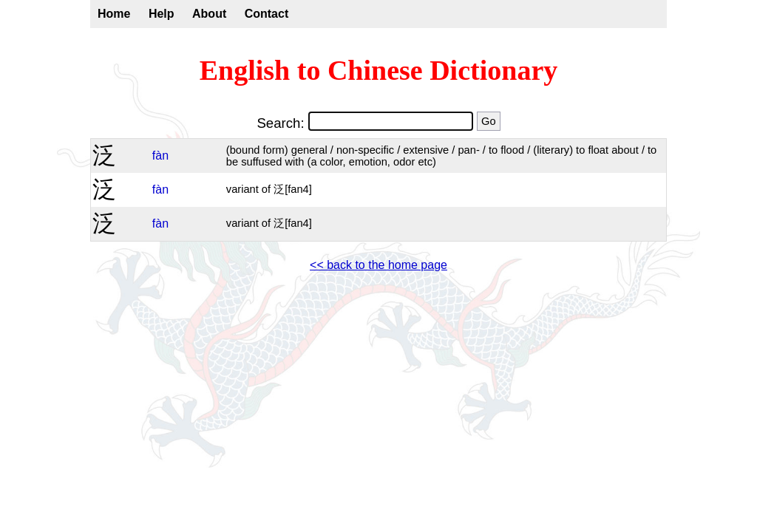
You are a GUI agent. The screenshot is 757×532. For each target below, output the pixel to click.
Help (162, 14)
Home (114, 14)
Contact (267, 14)
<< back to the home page (378, 265)
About (209, 14)
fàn (160, 156)
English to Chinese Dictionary (379, 70)
